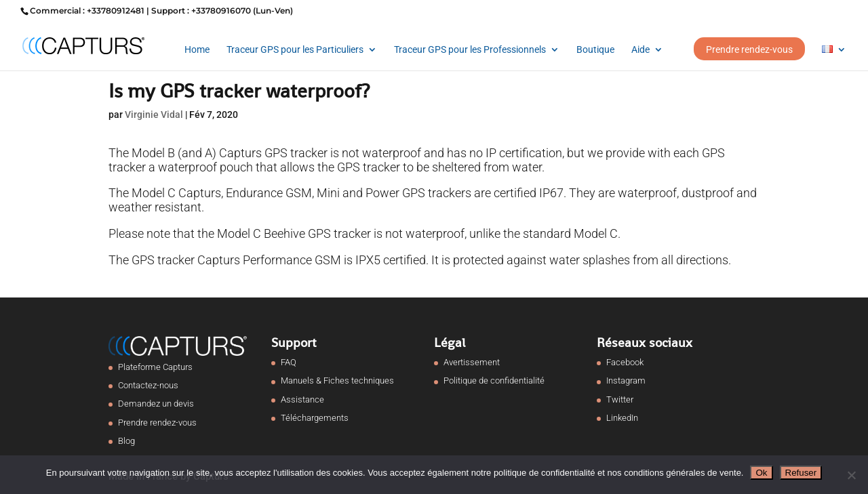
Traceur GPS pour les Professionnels (470, 50)
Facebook (625, 362)
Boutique (595, 50)
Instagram (626, 380)
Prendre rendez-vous (749, 49)
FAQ (289, 362)
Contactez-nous (148, 385)
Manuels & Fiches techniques (337, 380)
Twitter (620, 399)
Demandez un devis (156, 404)
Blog (126, 441)
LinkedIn (622, 418)
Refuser (801, 473)
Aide (640, 50)
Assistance (302, 399)
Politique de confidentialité (494, 380)
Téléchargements (315, 418)
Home (197, 50)
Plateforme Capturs (155, 367)
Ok (761, 473)
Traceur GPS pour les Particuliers (295, 50)
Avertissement (472, 362)
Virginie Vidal (154, 115)
